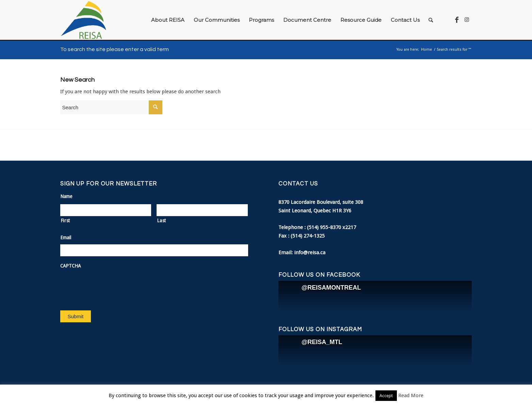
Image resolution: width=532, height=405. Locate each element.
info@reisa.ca (310, 253)
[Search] (431, 20)
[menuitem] (168, 20)
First (65, 221)
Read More (411, 395)
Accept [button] (386, 396)
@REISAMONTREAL (331, 288)
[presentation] (112, 286)
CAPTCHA (70, 266)
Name (66, 196)
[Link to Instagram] (467, 20)
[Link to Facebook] (457, 20)
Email (66, 238)
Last (162, 221)
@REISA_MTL (322, 342)
